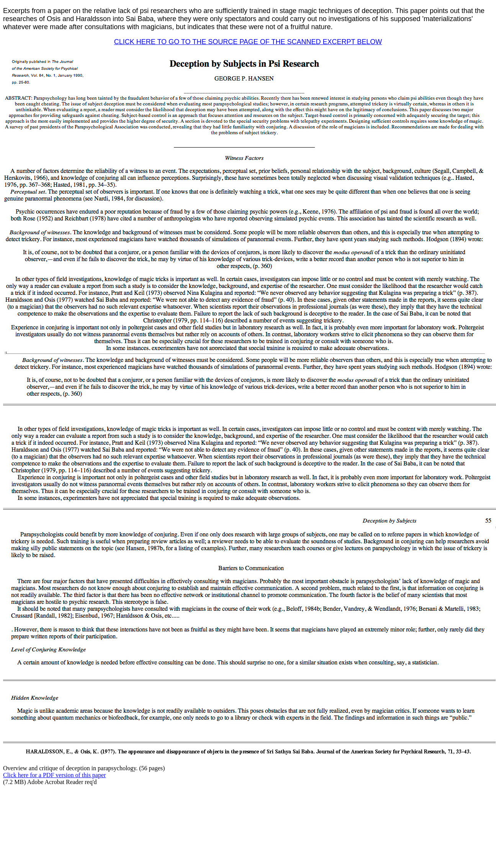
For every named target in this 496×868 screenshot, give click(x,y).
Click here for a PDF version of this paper (54, 775)
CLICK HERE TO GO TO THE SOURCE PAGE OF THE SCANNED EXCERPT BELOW (248, 42)
